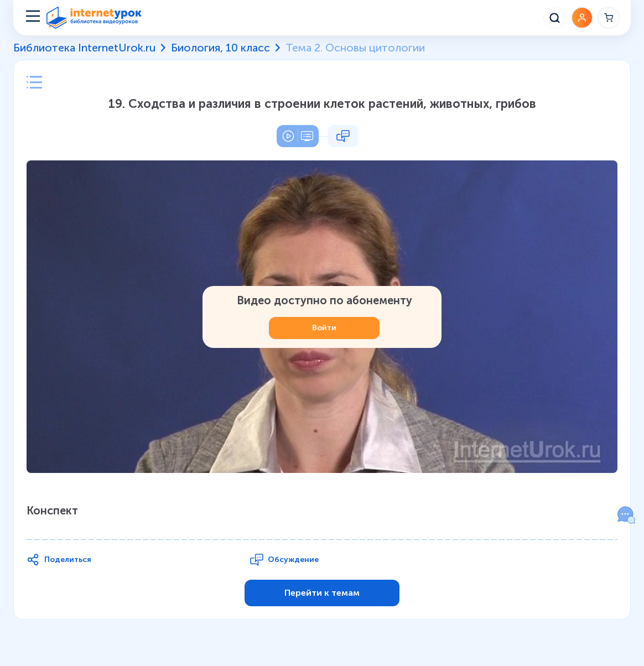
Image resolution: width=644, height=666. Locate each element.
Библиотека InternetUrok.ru (84, 48)
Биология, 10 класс (220, 48)
